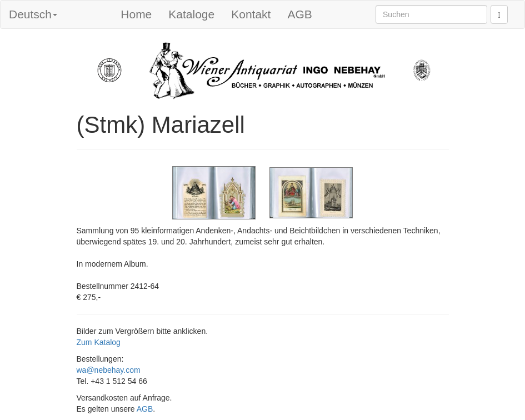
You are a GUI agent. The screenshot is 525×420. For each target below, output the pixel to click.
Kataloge (191, 14)
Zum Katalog (99, 342)
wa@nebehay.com (109, 370)
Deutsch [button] (33, 14)
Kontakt (251, 14)
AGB (299, 14)
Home (136, 14)
